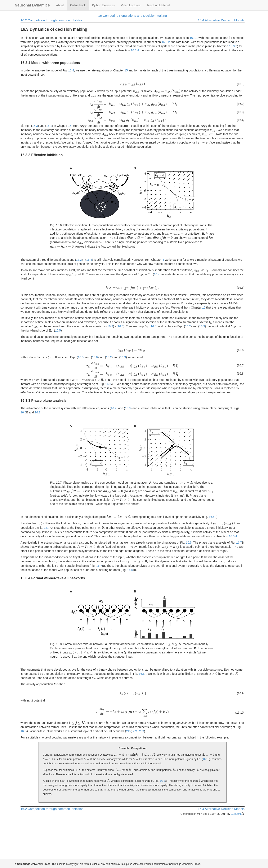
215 (128, 731)
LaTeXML (238, 814)
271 (135, 731)
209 (142, 731)
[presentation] (26, 55)
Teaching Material (158, 5)
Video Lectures (131, 5)
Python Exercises (103, 5)
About (60, 5)
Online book (78, 5)
